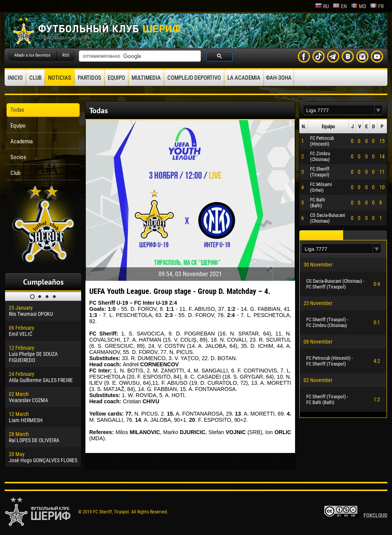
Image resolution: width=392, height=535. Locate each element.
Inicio (15, 78)
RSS (66, 55)
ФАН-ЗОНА (279, 78)
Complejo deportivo (194, 78)
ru (322, 6)
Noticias (60, 78)
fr (377, 6)
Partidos (89, 78)
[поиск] (139, 56)
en (340, 6)
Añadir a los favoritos (32, 55)
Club (35, 78)
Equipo (116, 78)
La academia (244, 78)
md (359, 6)
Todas (17, 110)
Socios (18, 157)
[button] (379, 110)
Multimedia (146, 78)
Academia (22, 141)
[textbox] (339, 110)
